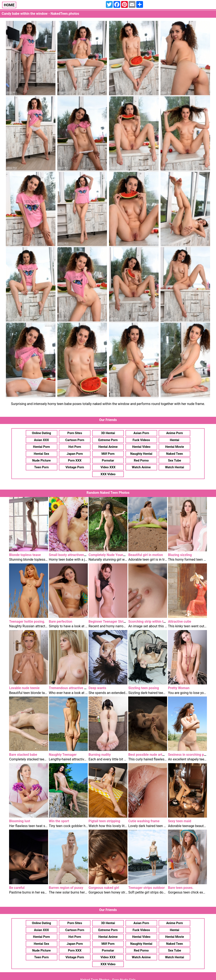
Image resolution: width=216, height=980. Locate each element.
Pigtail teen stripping (104, 821)
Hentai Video (141, 447)
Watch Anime (141, 467)
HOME (9, 5)
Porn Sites (75, 433)
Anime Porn (175, 433)
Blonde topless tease (25, 555)
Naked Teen (175, 454)
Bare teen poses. (181, 888)
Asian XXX (41, 440)
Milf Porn (108, 454)
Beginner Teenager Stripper (109, 622)
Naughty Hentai (141, 454)
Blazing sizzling (180, 555)
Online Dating (41, 433)
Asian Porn (141, 433)
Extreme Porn (108, 440)
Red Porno (141, 460)
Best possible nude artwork (149, 755)
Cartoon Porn (75, 440)
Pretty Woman (179, 688)
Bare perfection (61, 622)
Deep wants (97, 688)
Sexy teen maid (180, 821)
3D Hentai (108, 433)
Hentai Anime (108, 447)
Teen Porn (41, 467)
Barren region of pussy (66, 888)
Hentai (174, 440)
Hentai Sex (41, 454)
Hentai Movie (175, 447)
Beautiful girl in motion (146, 555)
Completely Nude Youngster (110, 555)
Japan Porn (75, 454)
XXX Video (108, 474)
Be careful (17, 888)
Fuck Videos (141, 440)
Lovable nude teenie (24, 688)
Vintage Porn (75, 467)
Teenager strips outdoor (146, 888)
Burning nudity (100, 755)
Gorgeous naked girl (104, 888)
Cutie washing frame (144, 821)
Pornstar (108, 460)
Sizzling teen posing (144, 688)
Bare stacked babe (23, 755)
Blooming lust (20, 821)
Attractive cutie (180, 622)
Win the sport (59, 821)
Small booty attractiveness (69, 555)
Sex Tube (174, 460)
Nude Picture (42, 460)
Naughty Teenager (63, 755)
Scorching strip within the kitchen (154, 622)
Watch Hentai (174, 467)
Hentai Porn (42, 447)
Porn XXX (75, 460)
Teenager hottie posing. (27, 622)
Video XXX (108, 467)
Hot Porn (75, 447)
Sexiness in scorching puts (188, 755)
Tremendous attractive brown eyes (75, 688)
